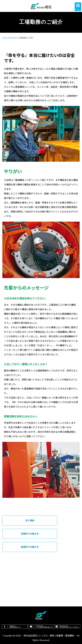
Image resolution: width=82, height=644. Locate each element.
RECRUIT (13, 38)
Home (5, 38)
